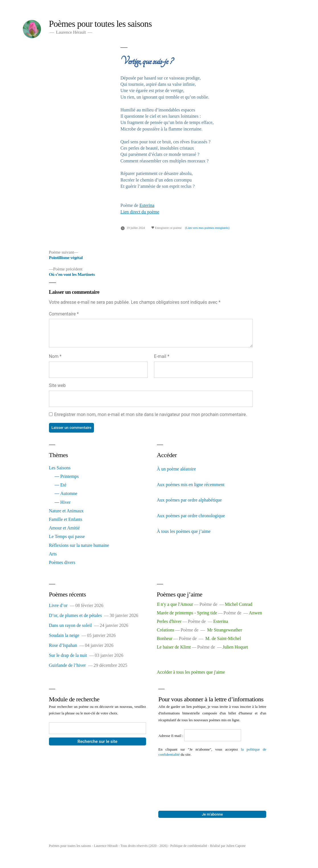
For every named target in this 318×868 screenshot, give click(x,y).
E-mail (162, 356)
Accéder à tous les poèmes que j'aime (191, 672)
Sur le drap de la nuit (68, 655)
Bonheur (165, 638)
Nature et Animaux (66, 511)
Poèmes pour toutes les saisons (100, 24)
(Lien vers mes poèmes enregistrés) (207, 228)
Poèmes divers (62, 562)
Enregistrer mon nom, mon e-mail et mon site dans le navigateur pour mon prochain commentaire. (151, 414)
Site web (57, 385)
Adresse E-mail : (171, 736)
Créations (166, 630)
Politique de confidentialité (189, 846)
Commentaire (64, 314)
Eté (63, 485)
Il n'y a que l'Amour (175, 604)
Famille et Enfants (66, 519)
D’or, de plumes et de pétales (75, 615)
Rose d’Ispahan (63, 645)
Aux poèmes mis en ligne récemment (191, 485)
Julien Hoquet (235, 647)
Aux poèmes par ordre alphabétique (189, 500)
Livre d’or (58, 605)
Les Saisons (60, 468)
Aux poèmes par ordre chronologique (191, 516)
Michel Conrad (239, 604)
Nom (55, 356)
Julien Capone (236, 846)
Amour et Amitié (64, 528)
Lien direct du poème (140, 212)
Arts (53, 554)
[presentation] (182, 778)
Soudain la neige (64, 635)
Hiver (65, 502)
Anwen (255, 613)
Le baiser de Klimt (174, 647)
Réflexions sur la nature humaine (79, 545)
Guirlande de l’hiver (67, 665)
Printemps (70, 476)
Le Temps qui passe (67, 536)
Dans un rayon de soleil (70, 625)
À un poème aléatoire (176, 469)
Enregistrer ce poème (166, 228)
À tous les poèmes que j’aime (184, 531)
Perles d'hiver (169, 621)
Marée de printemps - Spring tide (187, 613)
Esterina (147, 205)
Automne (69, 493)
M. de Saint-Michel (223, 638)
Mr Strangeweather (224, 630)
